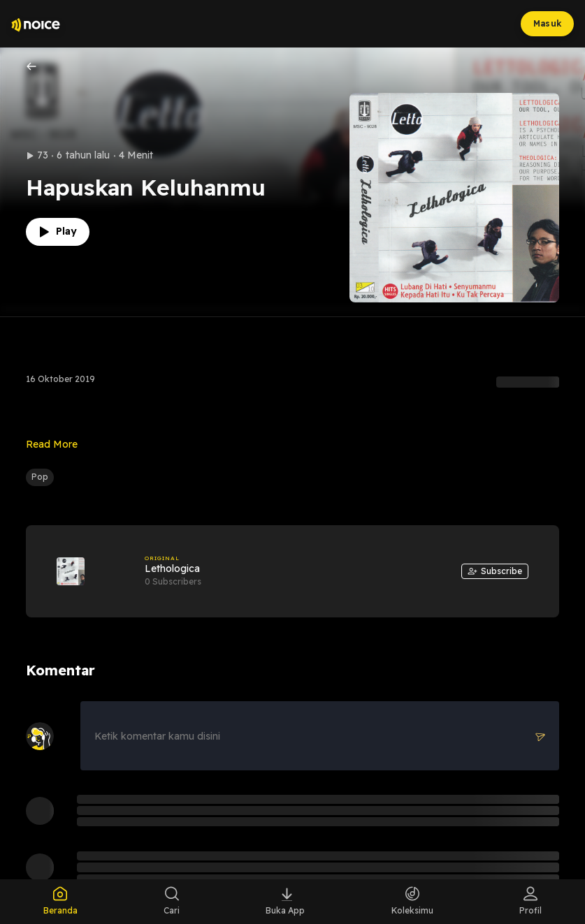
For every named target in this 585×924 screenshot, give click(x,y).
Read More (52, 444)
